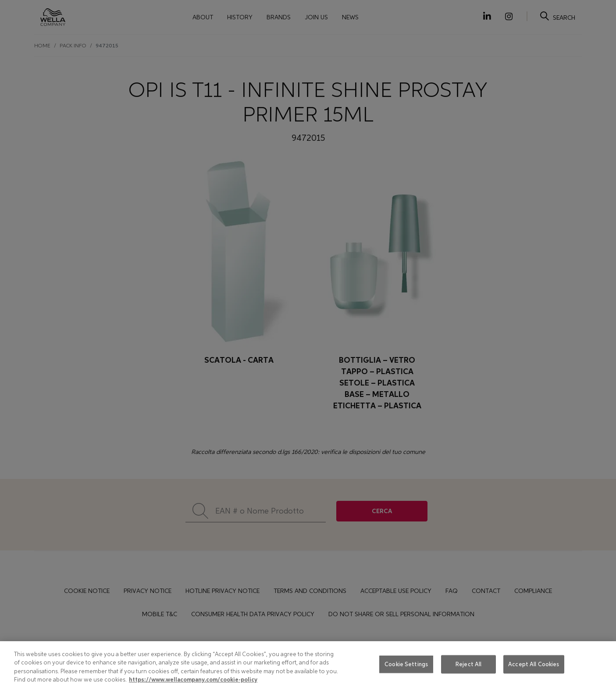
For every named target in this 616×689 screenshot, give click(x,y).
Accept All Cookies (534, 664)
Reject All (468, 664)
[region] (308, 665)
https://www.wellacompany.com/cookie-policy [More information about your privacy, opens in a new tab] (193, 680)
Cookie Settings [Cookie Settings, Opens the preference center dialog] (406, 664)
